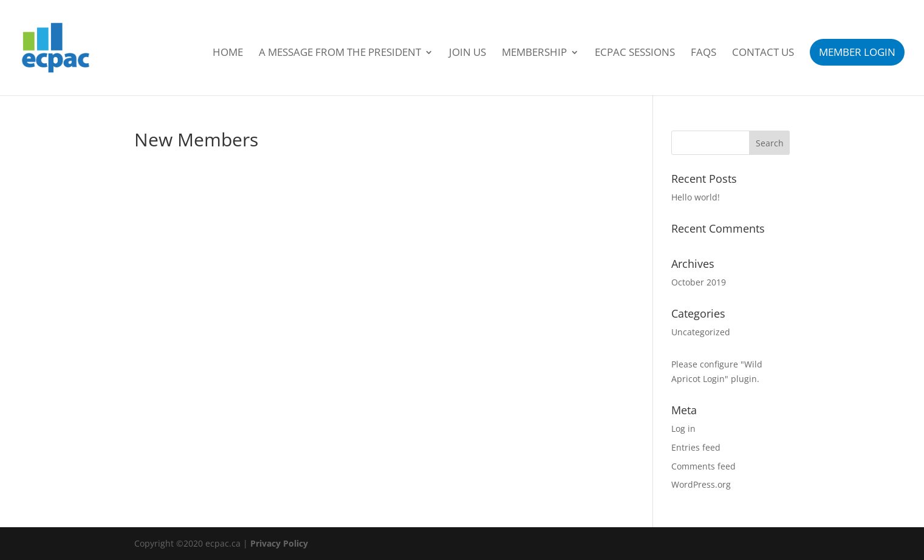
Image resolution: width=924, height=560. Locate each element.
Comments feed (703, 466)
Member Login (857, 52)
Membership (534, 53)
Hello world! (696, 197)
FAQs (703, 53)
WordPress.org (701, 484)
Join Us (467, 53)
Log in (683, 429)
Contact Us (763, 53)
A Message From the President (340, 53)
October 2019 (699, 282)
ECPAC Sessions (635, 53)
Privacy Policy (279, 543)
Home (228, 53)
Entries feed (696, 447)
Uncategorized (701, 332)
